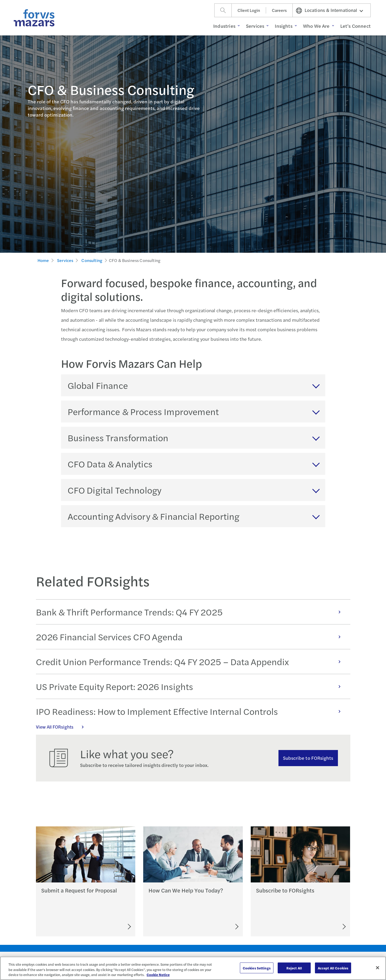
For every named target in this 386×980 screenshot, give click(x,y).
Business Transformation (118, 438)
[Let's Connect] (214, 927)
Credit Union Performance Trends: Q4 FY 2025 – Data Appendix (191, 661)
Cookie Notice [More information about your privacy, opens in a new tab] (158, 975)
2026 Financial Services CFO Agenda (191, 637)
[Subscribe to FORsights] (324, 927)
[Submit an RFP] (105, 927)
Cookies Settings (257, 968)
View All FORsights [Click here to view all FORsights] (63, 727)
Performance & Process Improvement (143, 411)
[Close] (378, 968)
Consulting (92, 260)
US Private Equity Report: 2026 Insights (191, 686)
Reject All (294, 968)
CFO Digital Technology (115, 490)
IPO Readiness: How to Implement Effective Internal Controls (191, 711)
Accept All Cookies (333, 968)
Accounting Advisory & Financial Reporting (154, 516)
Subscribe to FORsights (308, 758)
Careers (279, 10)
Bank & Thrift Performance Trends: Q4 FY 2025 (191, 612)
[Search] (223, 10)
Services (65, 260)
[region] (193, 968)
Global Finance (98, 385)
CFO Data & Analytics (110, 464)
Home (43, 260)
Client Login (249, 10)
